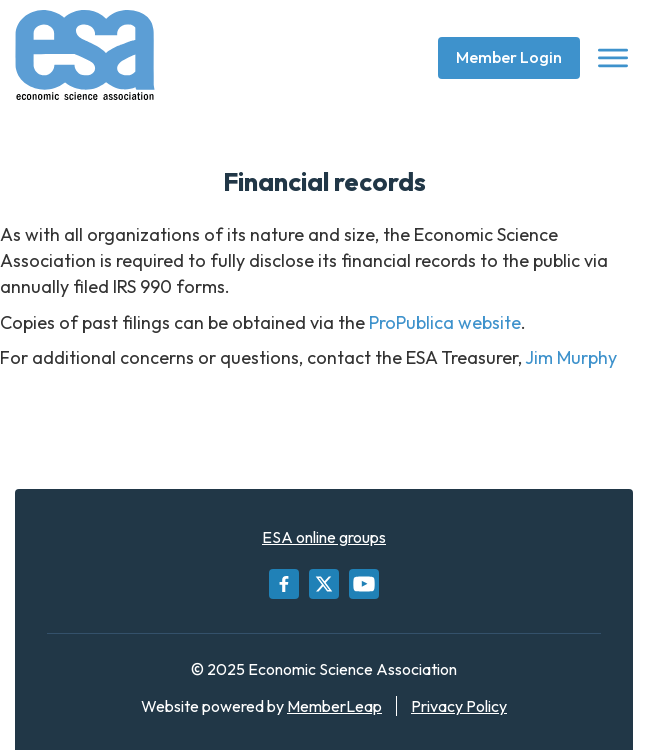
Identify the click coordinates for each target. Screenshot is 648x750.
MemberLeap (334, 706)
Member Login (509, 57)
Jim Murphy (571, 357)
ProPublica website (445, 322)
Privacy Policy (459, 706)
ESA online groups (324, 537)
